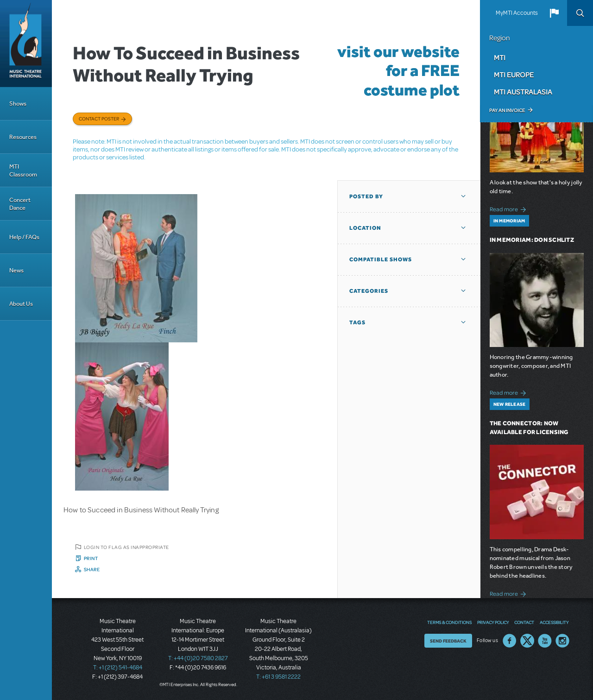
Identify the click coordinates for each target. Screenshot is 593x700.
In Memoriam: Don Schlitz (532, 240)
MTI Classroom (23, 170)
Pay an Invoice (507, 110)
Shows (18, 104)
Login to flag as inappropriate (126, 547)
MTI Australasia (523, 92)
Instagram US (562, 641)
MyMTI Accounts (517, 13)
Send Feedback (448, 641)
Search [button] (580, 13)
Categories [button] (369, 291)
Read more (509, 208)
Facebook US (510, 641)
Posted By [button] (366, 196)
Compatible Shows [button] (381, 259)
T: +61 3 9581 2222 (278, 677)
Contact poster (99, 119)
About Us (21, 304)
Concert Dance (20, 204)
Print (91, 558)
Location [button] (365, 228)
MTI (500, 57)
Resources (23, 137)
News (16, 270)
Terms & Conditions (449, 622)
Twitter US (527, 641)
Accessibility (554, 622)
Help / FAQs (24, 237)
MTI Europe (514, 75)
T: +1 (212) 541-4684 (118, 668)
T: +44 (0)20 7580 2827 (198, 658)
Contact (524, 622)
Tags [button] (357, 322)
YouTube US (545, 641)
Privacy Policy (493, 622)
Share (92, 569)
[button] (554, 13)
